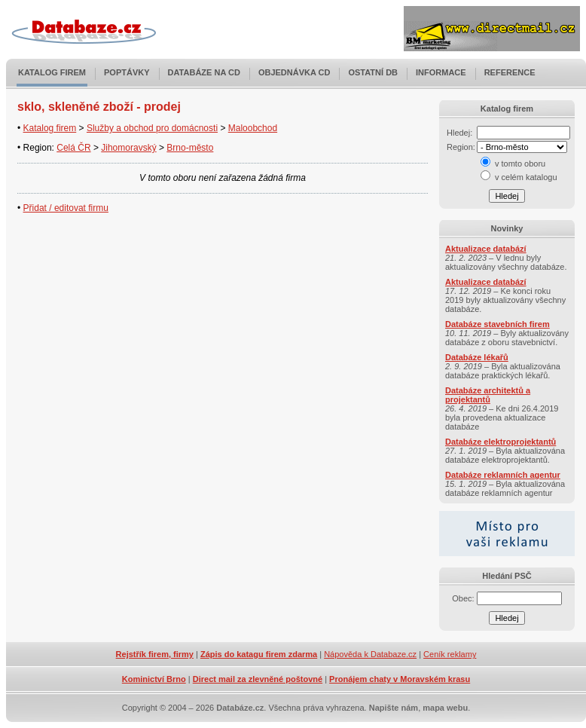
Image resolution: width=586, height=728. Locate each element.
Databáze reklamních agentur (503, 475)
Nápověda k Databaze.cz (370, 654)
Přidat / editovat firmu (66, 208)
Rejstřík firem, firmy (155, 654)
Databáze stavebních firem (497, 324)
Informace (441, 72)
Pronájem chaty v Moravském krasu (400, 679)
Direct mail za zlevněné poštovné (258, 679)
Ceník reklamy (450, 654)
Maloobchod (253, 128)
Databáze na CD (204, 72)
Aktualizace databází (486, 249)
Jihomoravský (128, 148)
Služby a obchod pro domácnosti (152, 128)
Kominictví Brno (154, 679)
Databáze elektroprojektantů (501, 442)
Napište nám (394, 708)
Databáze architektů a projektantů (488, 395)
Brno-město (190, 148)
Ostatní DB (373, 72)
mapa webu (445, 708)
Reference (510, 72)
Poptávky (127, 72)
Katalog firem (52, 72)
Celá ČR (73, 148)
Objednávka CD (295, 72)
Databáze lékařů (477, 357)
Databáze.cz (240, 708)
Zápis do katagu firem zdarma (259, 654)
